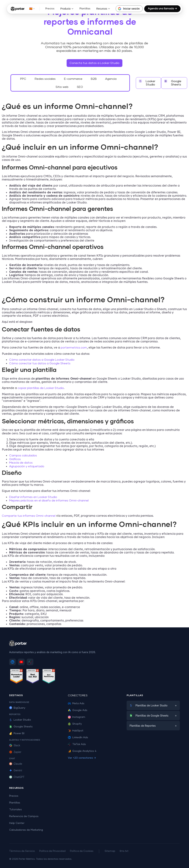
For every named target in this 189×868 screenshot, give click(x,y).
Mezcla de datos (21, 463)
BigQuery (17, 708)
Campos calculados (23, 456)
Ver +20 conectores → (82, 758)
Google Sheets (21, 727)
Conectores (78, 696)
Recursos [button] (103, 9)
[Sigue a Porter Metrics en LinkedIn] (12, 662)
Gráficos (15, 459)
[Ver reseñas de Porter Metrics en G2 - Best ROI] (33, 677)
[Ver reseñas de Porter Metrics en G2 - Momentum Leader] (17, 677)
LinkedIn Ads (78, 737)
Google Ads (78, 710)
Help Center (17, 823)
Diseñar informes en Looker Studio (33, 497)
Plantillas (85, 9)
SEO (80, 87)
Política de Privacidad (52, 851)
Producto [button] (67, 9)
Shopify (75, 724)
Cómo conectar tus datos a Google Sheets (40, 363)
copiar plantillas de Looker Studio (41, 388)
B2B (94, 79)
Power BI (17, 733)
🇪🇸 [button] (32, 9)
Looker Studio (20, 720)
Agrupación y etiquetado (27, 466)
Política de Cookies (82, 851)
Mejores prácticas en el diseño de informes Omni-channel (49, 501)
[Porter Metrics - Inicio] (18, 9)
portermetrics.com (74, 348)
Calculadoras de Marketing (26, 830)
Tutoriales (16, 810)
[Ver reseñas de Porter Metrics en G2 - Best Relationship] (49, 677)
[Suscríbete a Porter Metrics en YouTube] (21, 662)
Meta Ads (76, 703)
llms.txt (124, 851)
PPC (23, 79)
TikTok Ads (77, 744)
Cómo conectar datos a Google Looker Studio (42, 360)
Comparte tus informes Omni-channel (29, 516)
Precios (50, 9)
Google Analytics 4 (82, 751)
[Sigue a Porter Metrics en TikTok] (30, 662)
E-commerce (73, 79)
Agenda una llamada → (162, 9)
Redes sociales (45, 79)
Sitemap (110, 851)
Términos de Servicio (22, 851)
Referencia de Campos (24, 816)
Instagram (77, 717)
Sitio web (62, 87)
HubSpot (76, 731)
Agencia (111, 79)
